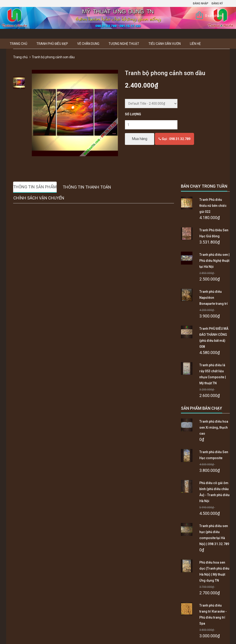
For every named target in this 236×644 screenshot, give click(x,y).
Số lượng (133, 114)
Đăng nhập (201, 3)
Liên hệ (195, 44)
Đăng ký (217, 3)
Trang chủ (18, 44)
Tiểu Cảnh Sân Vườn (165, 44)
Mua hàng (140, 139)
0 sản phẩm (214, 16)
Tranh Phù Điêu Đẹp (52, 44)
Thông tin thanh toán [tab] (87, 187)
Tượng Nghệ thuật (124, 44)
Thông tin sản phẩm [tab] (35, 187)
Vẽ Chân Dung (88, 44)
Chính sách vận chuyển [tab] (39, 198)
